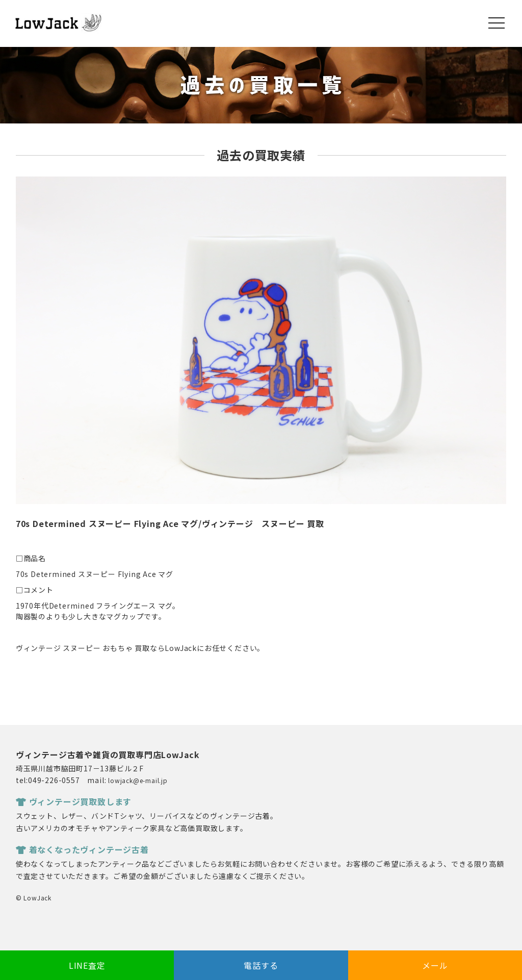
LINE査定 (87, 965)
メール (435, 965)
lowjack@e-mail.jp (138, 780)
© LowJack (34, 898)
